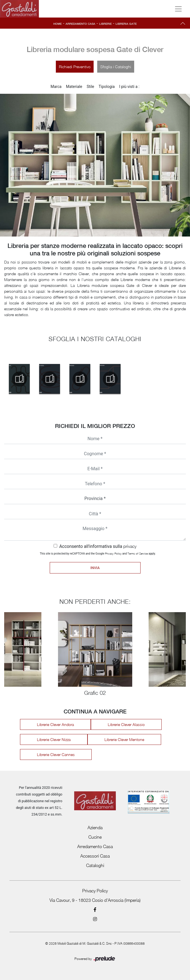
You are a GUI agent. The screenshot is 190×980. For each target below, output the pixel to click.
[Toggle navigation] (178, 9)
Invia (95, 568)
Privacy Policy (113, 553)
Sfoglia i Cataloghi (116, 67)
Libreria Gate (126, 24)
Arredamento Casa (80, 24)
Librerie (105, 24)
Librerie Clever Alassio (126, 724)
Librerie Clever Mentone (124, 739)
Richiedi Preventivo (75, 67)
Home (57, 24)
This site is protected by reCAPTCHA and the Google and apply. (98, 553)
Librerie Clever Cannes (56, 754)
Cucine (95, 837)
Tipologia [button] (107, 87)
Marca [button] (56, 87)
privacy (130, 546)
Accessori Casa (95, 856)
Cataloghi (95, 865)
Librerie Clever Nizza (54, 739)
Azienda (95, 828)
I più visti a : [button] (129, 87)
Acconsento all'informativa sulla (98, 546)
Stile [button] (90, 87)
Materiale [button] (74, 87)
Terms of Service (138, 553)
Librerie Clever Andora (55, 724)
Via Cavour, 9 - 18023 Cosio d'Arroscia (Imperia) (95, 900)
